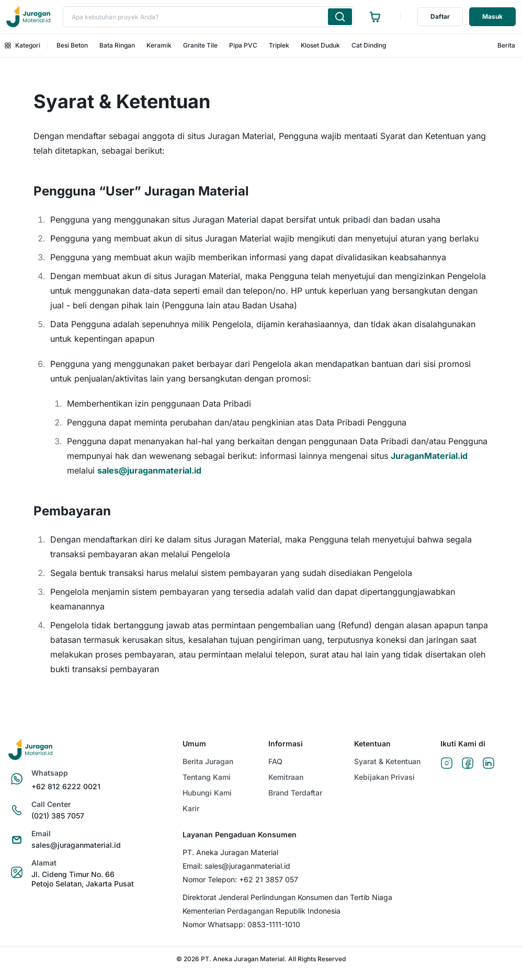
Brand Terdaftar (295, 793)
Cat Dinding (369, 45)
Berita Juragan (208, 761)
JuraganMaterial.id (429, 456)
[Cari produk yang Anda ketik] (340, 17)
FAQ (275, 761)
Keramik (159, 45)
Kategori (22, 45)
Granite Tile (200, 45)
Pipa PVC (243, 45)
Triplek (279, 45)
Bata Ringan (117, 45)
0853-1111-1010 (274, 924)
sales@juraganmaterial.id (149, 470)
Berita (506, 45)
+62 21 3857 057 (269, 879)
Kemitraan (286, 777)
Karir (191, 808)
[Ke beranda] (28, 17)
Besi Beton (72, 45)
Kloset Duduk (320, 45)
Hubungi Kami (207, 793)
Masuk (492, 16)
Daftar (440, 16)
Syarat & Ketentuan (387, 761)
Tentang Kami (207, 777)
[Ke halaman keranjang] (375, 17)
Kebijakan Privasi (384, 777)
